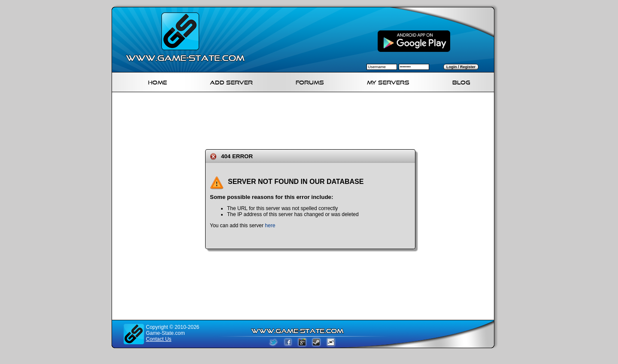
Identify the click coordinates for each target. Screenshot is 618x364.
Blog (461, 81)
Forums (310, 81)
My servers (388, 81)
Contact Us (159, 339)
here (270, 226)
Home (158, 81)
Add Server (231, 81)
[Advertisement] (306, 119)
